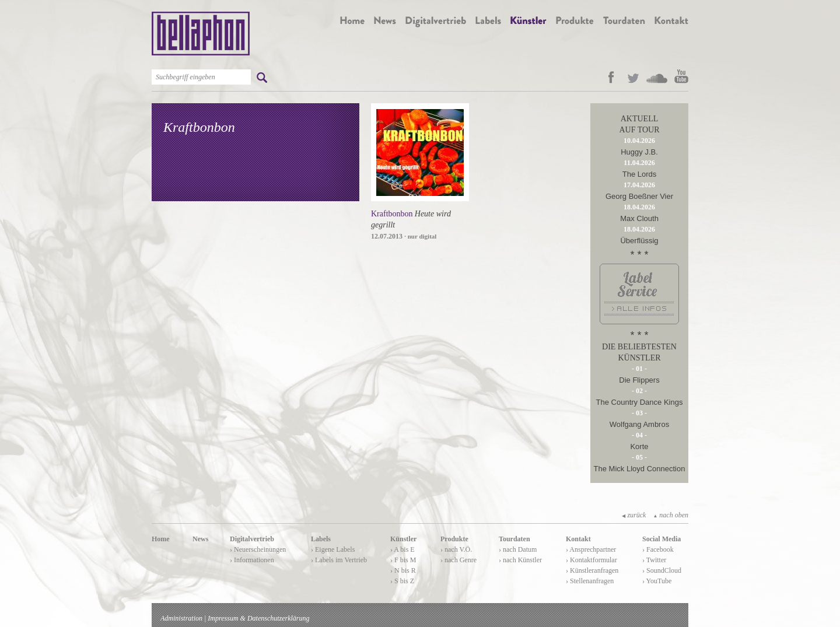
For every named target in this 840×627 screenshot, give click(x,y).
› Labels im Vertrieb (339, 560)
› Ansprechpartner (591, 549)
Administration (181, 618)
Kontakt (578, 539)
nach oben (671, 515)
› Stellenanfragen (590, 581)
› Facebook (658, 549)
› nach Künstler (520, 560)
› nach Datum (518, 549)
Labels (321, 539)
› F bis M (403, 560)
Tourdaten (514, 539)
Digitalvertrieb (252, 539)
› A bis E (402, 549)
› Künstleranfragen (592, 570)
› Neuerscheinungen (258, 549)
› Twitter (654, 560)
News (200, 539)
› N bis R (403, 570)
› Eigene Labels (333, 549)
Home (161, 539)
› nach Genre (459, 560)
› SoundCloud (662, 570)
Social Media (661, 539)
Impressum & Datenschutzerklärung (258, 618)
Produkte (454, 539)
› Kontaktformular (591, 560)
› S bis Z (402, 581)
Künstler (403, 539)
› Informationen (252, 560)
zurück (634, 515)
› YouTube (657, 581)
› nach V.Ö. (456, 549)
